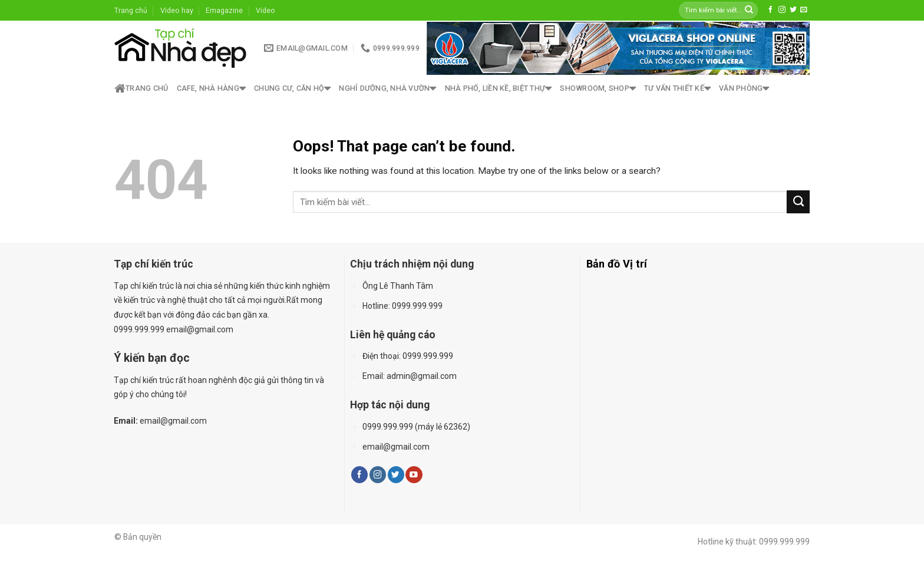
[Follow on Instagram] (782, 10)
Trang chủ (131, 10)
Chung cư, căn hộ (292, 88)
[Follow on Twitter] (793, 10)
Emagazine (224, 10)
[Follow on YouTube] (414, 475)
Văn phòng (744, 88)
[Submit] (749, 10)
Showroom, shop (598, 88)
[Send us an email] (804, 10)
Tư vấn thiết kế (677, 88)
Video (265, 10)
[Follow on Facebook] (771, 10)
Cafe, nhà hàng (212, 88)
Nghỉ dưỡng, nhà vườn (387, 88)
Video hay (177, 10)
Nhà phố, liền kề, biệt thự (499, 88)
